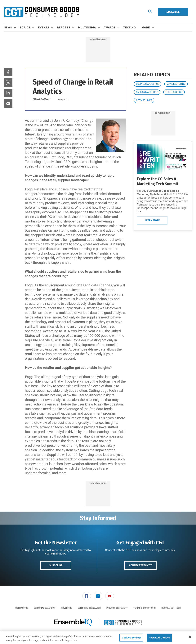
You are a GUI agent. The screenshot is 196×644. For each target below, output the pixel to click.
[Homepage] (42, 12)
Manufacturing (176, 84)
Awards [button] (110, 27)
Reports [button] (64, 27)
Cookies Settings (171, 608)
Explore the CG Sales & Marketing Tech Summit (158, 181)
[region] (98, 637)
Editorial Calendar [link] (45, 608)
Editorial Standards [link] (89, 608)
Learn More (152, 220)
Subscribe (173, 12)
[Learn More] (163, 159)
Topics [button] (25, 27)
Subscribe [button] (56, 565)
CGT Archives (144, 100)
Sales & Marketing (147, 92)
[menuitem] (12, 28)
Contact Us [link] (22, 608)
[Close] (190, 637)
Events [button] (44, 27)
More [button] (146, 27)
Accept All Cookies (159, 638)
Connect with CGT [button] (140, 565)
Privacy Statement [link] (117, 608)
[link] (8, 72)
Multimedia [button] (87, 27)
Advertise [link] (67, 608)
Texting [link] (130, 27)
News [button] (8, 27)
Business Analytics (148, 84)
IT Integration (174, 92)
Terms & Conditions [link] (145, 608)
